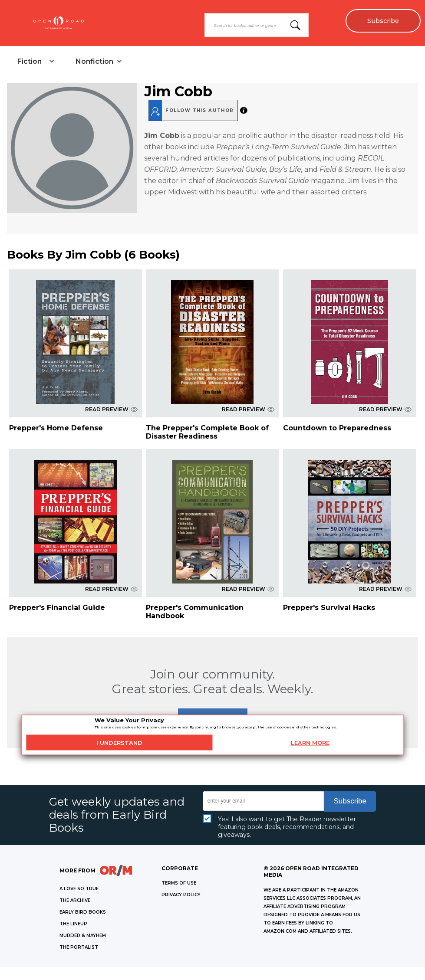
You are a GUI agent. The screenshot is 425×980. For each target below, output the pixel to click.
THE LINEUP (73, 924)
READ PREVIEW (111, 409)
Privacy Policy (181, 895)
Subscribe (383, 21)
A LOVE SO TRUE (79, 889)
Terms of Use (179, 883)
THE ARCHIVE (75, 900)
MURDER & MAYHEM (83, 936)
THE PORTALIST (79, 947)
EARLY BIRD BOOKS (83, 912)
